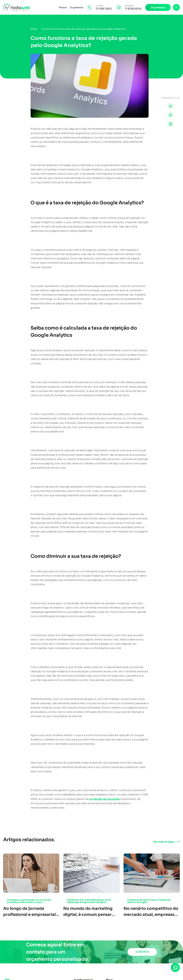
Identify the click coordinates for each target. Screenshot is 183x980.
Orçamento (77, 7)
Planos (63, 7)
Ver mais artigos (164, 842)
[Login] (176, 7)
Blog (34, 29)
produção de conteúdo (105, 799)
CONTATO (142, 952)
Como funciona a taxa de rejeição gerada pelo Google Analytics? (84, 29)
